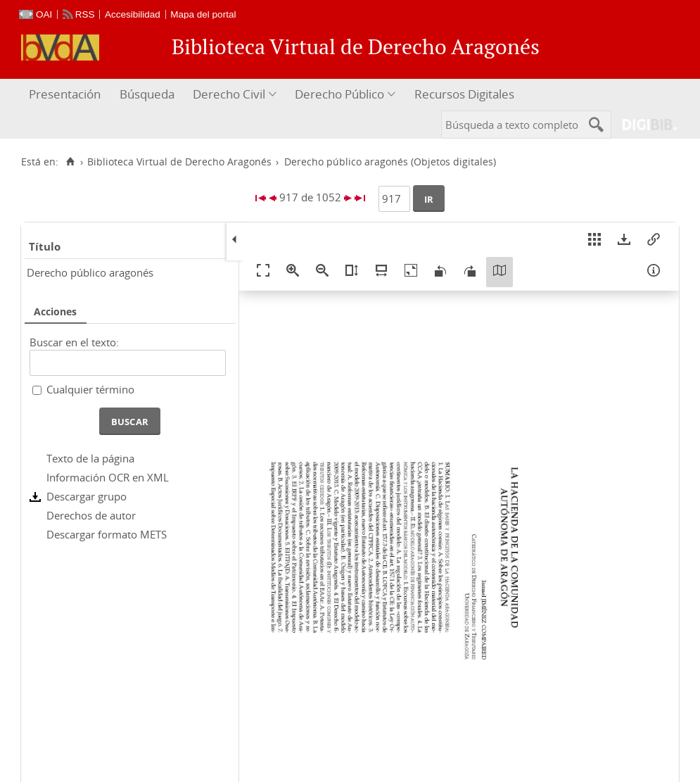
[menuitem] (66, 95)
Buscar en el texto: (74, 342)
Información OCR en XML (108, 477)
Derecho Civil (229, 94)
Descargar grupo (87, 496)
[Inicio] (70, 162)
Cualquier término (90, 389)
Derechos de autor (91, 515)
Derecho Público (339, 94)
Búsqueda (147, 94)
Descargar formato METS (107, 534)
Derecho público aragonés (90, 272)
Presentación (65, 94)
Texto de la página (90, 458)
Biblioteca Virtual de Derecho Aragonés (179, 162)
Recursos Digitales (464, 94)
